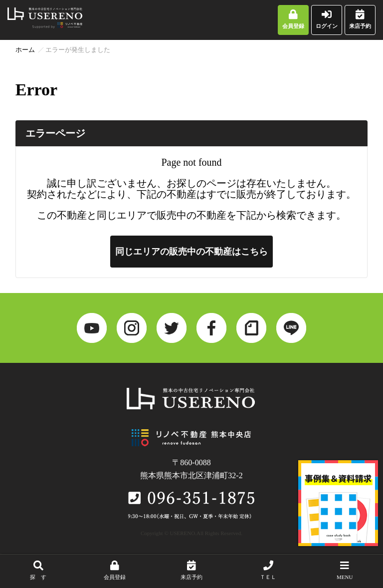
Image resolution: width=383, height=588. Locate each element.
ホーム (25, 50)
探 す (38, 570)
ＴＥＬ (268, 570)
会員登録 (293, 19)
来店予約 (360, 19)
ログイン (327, 19)
